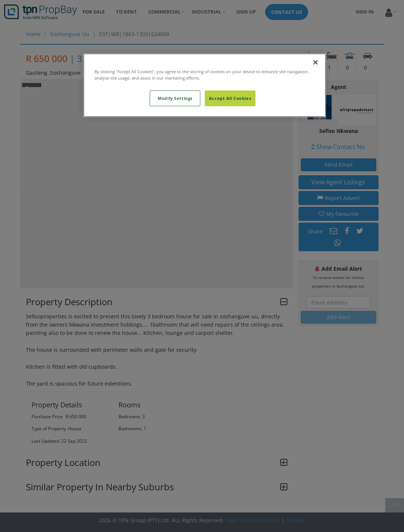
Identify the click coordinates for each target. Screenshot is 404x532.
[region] (204, 85)
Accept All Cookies (230, 98)
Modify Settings (175, 98)
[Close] (315, 62)
